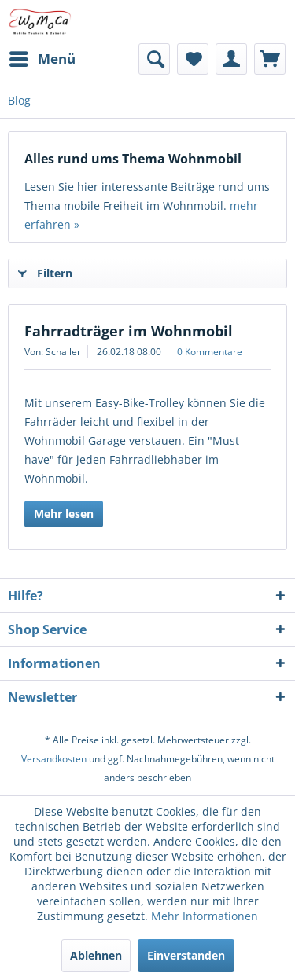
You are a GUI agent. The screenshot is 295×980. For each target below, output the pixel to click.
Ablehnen (96, 955)
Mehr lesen (64, 514)
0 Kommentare (210, 352)
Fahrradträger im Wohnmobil (129, 331)
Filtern (45, 271)
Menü (42, 57)
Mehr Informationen (205, 916)
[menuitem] (42, 59)
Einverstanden (186, 955)
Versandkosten (54, 759)
